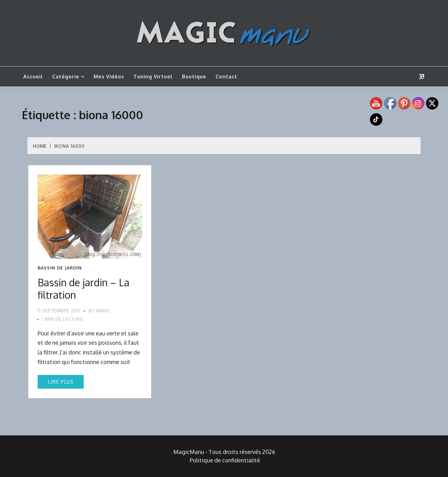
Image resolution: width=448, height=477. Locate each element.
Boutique (194, 77)
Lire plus (61, 382)
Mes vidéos (109, 77)
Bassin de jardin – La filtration (84, 289)
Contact (226, 77)
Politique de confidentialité (225, 460)
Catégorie (66, 77)
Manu (103, 311)
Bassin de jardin (60, 268)
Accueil (33, 77)
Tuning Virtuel (153, 77)
